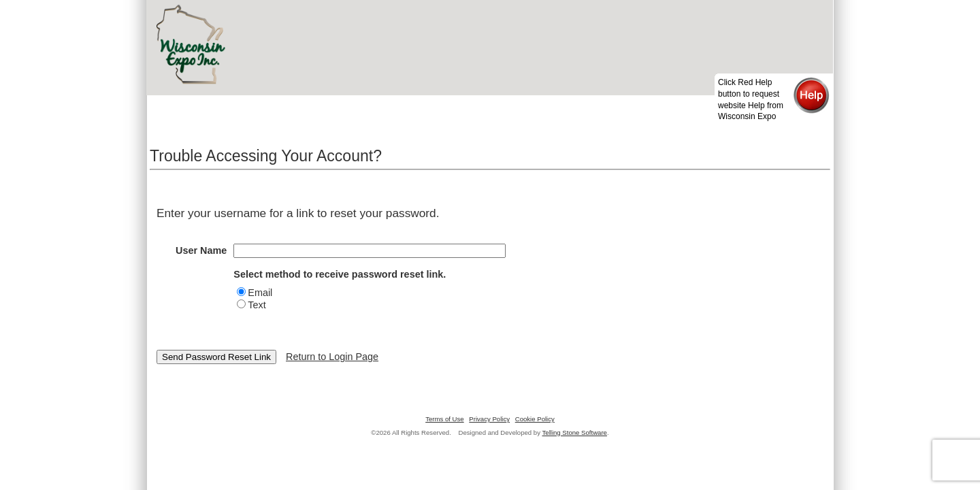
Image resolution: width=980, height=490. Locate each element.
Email (260, 293)
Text (257, 305)
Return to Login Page (332, 357)
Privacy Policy (489, 419)
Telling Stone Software (575, 432)
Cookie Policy (535, 419)
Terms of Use (445, 419)
